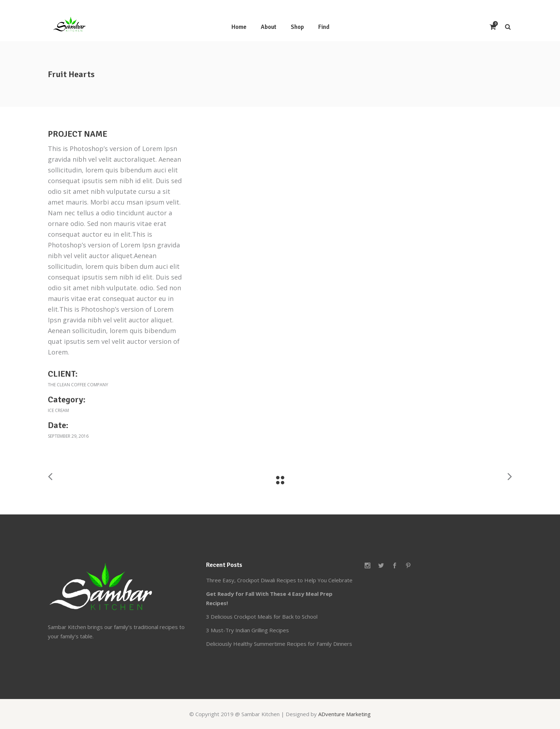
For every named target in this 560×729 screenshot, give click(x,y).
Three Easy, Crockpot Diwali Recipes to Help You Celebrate (279, 580)
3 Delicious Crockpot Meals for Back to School (262, 617)
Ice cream (58, 410)
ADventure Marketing (344, 714)
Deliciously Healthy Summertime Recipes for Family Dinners (279, 644)
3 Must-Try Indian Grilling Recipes (247, 630)
